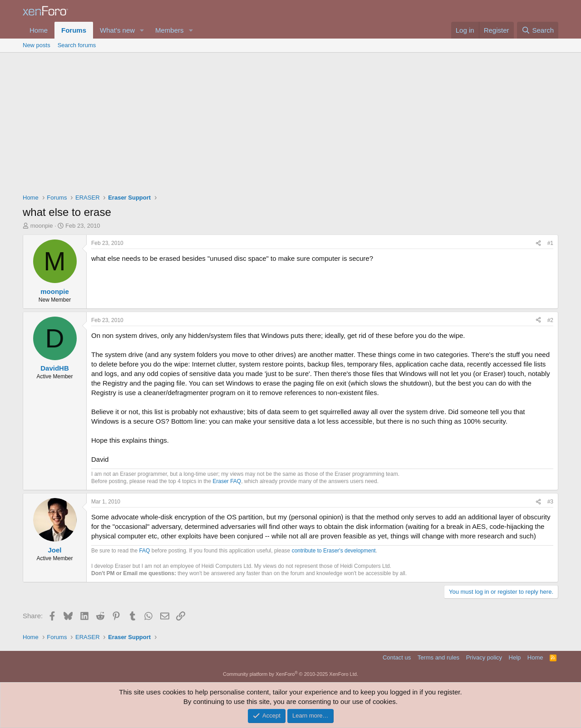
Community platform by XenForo (290, 674)
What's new (117, 30)
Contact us (397, 657)
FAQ (144, 551)
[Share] (538, 243)
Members (170, 30)
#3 (550, 502)
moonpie (42, 226)
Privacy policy (484, 657)
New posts (37, 45)
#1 (550, 243)
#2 (550, 320)
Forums (74, 30)
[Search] (538, 30)
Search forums (77, 45)
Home (39, 30)
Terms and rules (438, 657)
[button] (142, 30)
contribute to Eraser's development (334, 551)
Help (515, 657)
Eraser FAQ (227, 481)
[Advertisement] (290, 121)
